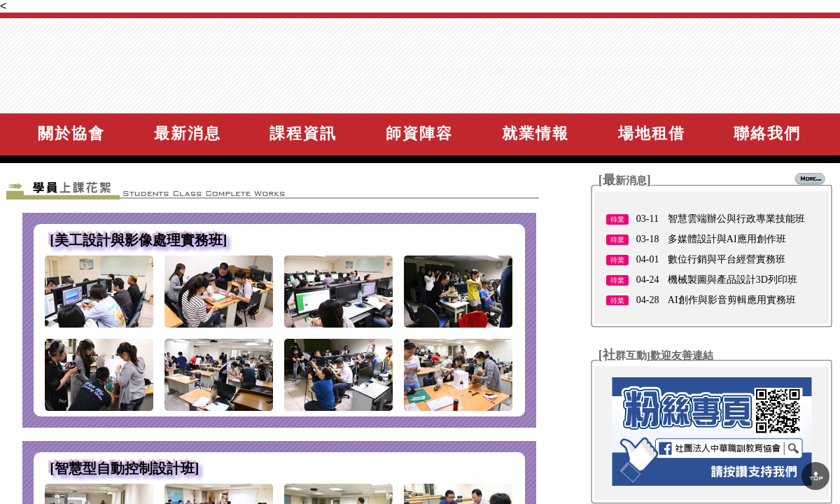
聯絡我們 (767, 134)
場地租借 (652, 134)
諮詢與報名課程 (758, 98)
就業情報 (535, 134)
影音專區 (609, 98)
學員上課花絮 (531, 98)
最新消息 (188, 134)
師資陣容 (419, 134)
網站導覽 (674, 98)
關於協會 (71, 134)
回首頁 (460, 98)
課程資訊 (303, 134)
